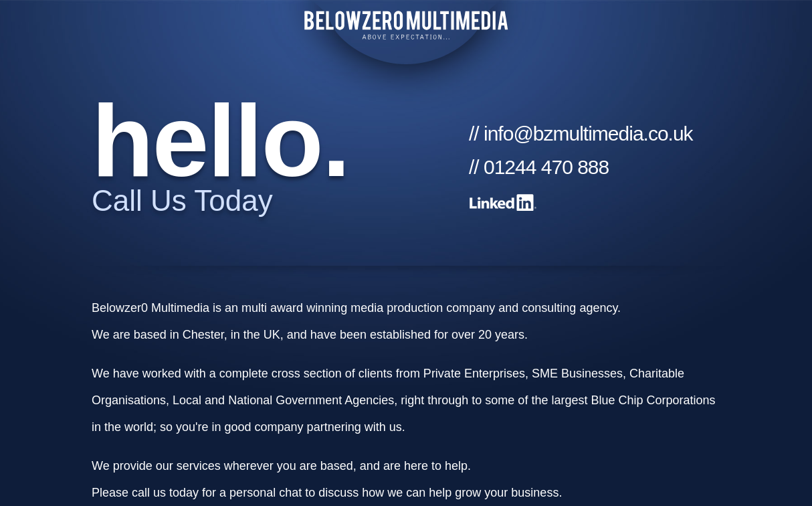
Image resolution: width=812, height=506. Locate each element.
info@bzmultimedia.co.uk (588, 134)
